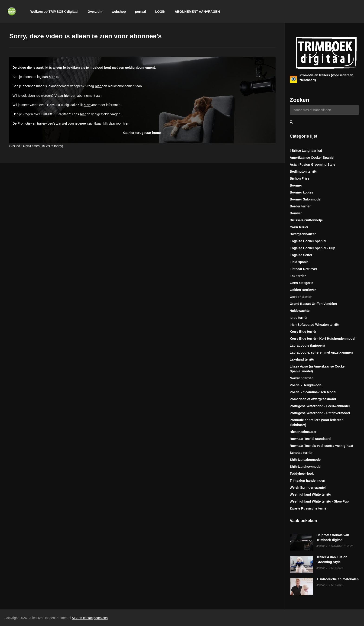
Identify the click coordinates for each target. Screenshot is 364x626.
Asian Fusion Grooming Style (312, 165)
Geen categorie (301, 283)
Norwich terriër (301, 378)
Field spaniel (300, 262)
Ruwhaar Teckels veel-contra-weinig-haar (322, 446)
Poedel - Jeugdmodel (306, 385)
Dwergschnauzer (303, 234)
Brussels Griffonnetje (306, 220)
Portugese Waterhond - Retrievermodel (320, 413)
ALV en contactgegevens (90, 618)
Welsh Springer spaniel (308, 487)
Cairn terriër (299, 227)
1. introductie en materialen (338, 579)
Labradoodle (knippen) (307, 345)
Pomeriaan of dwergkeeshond (313, 399)
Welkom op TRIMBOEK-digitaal (54, 12)
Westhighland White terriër (310, 494)
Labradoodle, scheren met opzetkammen (321, 352)
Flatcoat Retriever (303, 269)
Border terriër (300, 206)
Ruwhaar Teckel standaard (310, 439)
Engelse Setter (301, 255)
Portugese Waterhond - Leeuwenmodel (320, 406)
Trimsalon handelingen (307, 481)
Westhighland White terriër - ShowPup (319, 501)
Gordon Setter (301, 297)
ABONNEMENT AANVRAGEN (197, 12)
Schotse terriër (301, 453)
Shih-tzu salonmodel (306, 460)
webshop (119, 12)
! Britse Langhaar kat (306, 151)
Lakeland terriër (302, 359)
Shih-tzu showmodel (305, 467)
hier (52, 77)
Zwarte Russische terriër (309, 508)
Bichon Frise (300, 178)
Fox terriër (298, 276)
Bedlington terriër (303, 171)
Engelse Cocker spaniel (308, 241)
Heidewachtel (300, 311)
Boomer (296, 185)
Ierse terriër (299, 318)
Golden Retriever (303, 290)
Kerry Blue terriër (303, 332)
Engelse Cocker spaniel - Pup (312, 248)
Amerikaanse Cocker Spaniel (312, 158)
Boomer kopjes (301, 192)
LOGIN (160, 12)
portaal (141, 12)
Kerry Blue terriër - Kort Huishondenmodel (322, 339)
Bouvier (296, 213)
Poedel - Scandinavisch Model (313, 392)
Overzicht (95, 12)
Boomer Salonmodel (305, 199)
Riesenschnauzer (303, 432)
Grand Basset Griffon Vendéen (313, 304)
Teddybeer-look (302, 474)
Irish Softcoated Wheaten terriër (314, 325)
